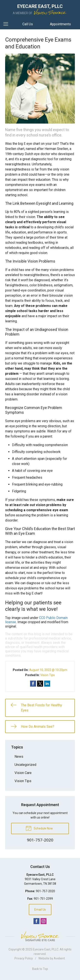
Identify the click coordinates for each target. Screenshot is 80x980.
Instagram (44, 921)
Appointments (60, 24)
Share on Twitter (40, 684)
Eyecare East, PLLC (46, 949)
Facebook (36, 921)
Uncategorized (25, 765)
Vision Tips (48, 675)
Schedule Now (39, 828)
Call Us (28, 24)
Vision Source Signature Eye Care (40, 936)
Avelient (59, 958)
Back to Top (40, 969)
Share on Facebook (33, 684)
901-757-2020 (45, 891)
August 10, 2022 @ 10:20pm (48, 670)
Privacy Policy (24, 958)
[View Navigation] (7, 24)
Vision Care (23, 773)
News (19, 757)
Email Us (40, 910)
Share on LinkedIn (47, 684)
